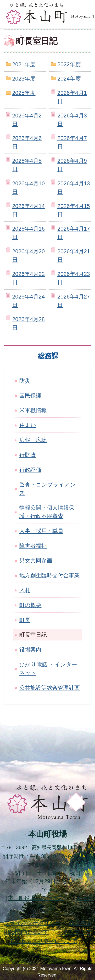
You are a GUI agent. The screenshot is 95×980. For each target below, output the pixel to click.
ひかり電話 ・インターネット (48, 669)
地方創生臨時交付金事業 (50, 575)
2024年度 (69, 79)
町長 (25, 620)
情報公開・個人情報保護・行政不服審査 (47, 512)
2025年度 (24, 93)
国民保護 (30, 395)
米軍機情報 (33, 410)
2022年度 (69, 64)
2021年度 (24, 64)
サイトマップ (74, 932)
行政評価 (30, 470)
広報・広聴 (33, 440)
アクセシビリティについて (43, 941)
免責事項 (80, 923)
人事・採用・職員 (41, 531)
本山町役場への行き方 (36, 898)
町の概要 (30, 605)
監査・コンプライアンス (47, 489)
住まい (28, 425)
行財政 (28, 455)
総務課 (48, 356)
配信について (26, 932)
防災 (25, 381)
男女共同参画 (36, 560)
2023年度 (24, 79)
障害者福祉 (33, 546)
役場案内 (30, 650)
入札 (25, 590)
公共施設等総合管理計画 (50, 688)
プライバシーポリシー (32, 923)
